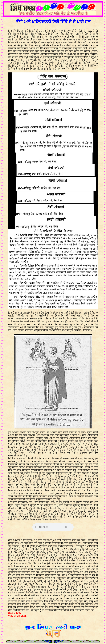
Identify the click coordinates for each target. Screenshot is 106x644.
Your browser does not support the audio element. (53, 527)
